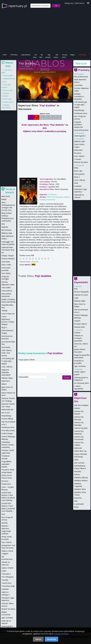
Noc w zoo (6, 413)
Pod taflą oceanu (8, 430)
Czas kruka (78, 85)
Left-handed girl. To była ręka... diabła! (81, 105)
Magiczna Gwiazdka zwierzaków (6, 372)
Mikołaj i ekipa (80, 301)
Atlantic (77, 408)
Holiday (4, 311)
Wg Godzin (48, 56)
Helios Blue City (80, 451)
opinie (55, 100)
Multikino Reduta (81, 481)
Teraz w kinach (10, 191)
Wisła (76, 507)
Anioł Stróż (7, 99)
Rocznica (78, 153)
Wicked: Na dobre (81, 162)
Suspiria (77, 321)
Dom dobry (6, 273)
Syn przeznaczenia (81, 130)
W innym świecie (81, 324)
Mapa (72, 55)
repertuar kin (28, 100)
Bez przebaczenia (81, 77)
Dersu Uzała (8, 90)
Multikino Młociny (81, 478)
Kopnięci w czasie (81, 295)
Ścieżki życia (6, 484)
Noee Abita (51, 200)
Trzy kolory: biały (8, 586)
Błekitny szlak (7, 233)
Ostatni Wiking (7, 419)
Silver (76, 183)
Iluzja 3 (77, 177)
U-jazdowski (79, 504)
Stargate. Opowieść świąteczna (78, 125)
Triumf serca (8, 102)
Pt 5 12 (60, 117)
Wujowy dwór (80, 327)
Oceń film (35, 262)
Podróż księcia (7, 433)
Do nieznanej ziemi (82, 383)
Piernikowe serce (81, 113)
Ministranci (78, 150)
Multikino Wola (80, 489)
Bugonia (5, 227)
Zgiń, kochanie (80, 366)
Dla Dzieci (56, 56)
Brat (76, 289)
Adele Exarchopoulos (55, 197)
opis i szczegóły (40, 100)
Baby (76, 168)
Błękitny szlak (79, 141)
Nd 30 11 (37, 117)
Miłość (4, 384)
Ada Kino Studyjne (81, 405)
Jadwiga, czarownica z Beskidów (79, 96)
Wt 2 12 (46, 117)
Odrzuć (38, 639)
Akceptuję (51, 639)
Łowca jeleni (8, 75)
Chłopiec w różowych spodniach (78, 338)
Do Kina (35, 56)
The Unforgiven (7, 577)
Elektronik (78, 448)
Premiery (14, 55)
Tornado (78, 159)
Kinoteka (78, 471)
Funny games (79, 174)
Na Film (41, 56)
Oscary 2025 (65, 56)
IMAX (76, 460)
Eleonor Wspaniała (81, 292)
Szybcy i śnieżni (7, 568)
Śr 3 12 (51, 117)
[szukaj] (40, 6)
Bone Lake (78, 171)
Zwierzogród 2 (80, 136)
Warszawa (81, 63)
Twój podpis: (24, 377)
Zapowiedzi (26, 55)
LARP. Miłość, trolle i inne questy (7, 353)
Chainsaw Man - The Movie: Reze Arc (8, 250)
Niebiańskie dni (9, 79)
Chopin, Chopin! (8, 256)
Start (5, 55)
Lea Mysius (30, 69)
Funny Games (7, 291)
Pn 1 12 (42, 117)
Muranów (78, 498)
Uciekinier (78, 186)
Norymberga (79, 110)
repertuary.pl (18, 6)
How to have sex (8, 314)
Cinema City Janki (81, 428)
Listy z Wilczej (80, 180)
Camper (77, 333)
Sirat (3, 514)
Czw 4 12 (55, 117)
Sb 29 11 (31, 117)
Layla (76, 298)
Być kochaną (6, 230)
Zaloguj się (69, 3)
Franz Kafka (6, 288)
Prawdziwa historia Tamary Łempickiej (8, 445)
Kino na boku (79, 463)
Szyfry (4, 571)
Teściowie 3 (6, 574)
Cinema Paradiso (8, 259)
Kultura (77, 474)
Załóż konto (80, 3)
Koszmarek (6, 347)
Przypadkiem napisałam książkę (6, 464)
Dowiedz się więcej (61, 634)
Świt (76, 501)
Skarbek (5, 523)
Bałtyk (4, 199)
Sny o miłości (79, 156)
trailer (49, 100)
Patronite (82, 55)
